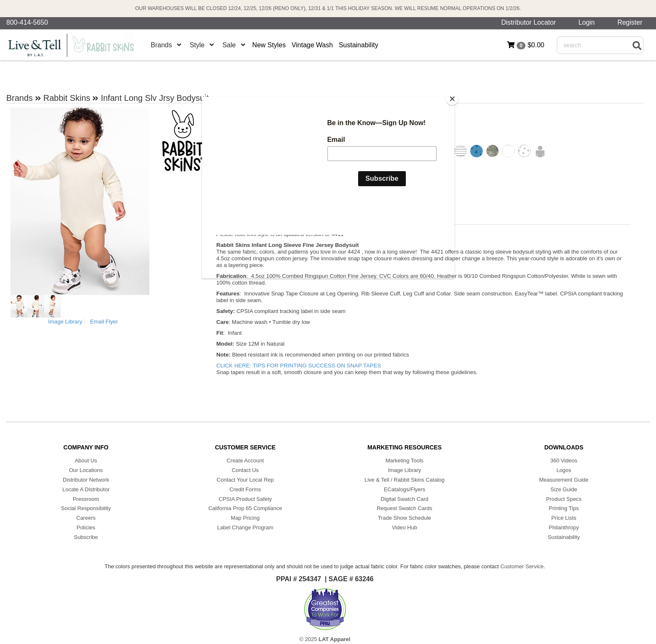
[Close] (452, 99)
